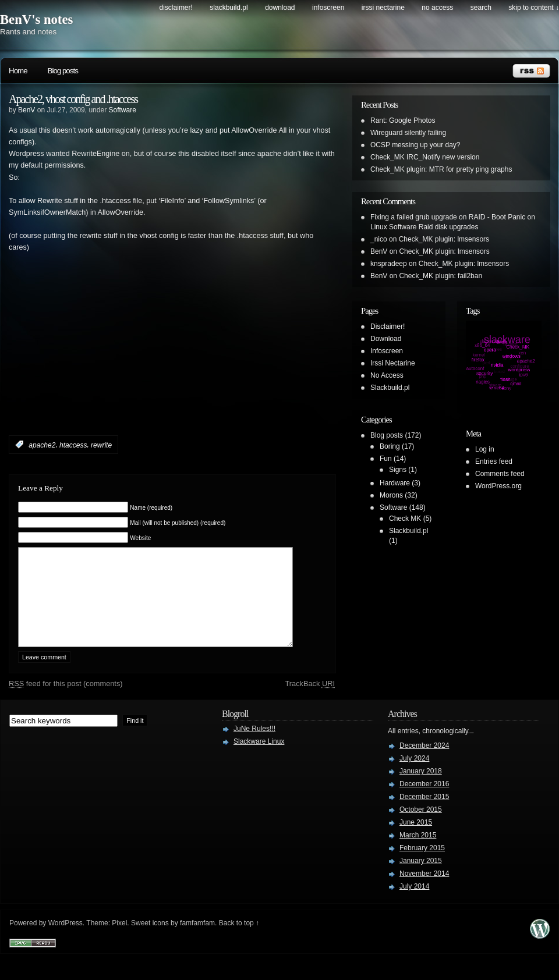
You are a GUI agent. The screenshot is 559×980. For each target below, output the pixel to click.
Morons (391, 495)
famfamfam (197, 940)
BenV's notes (36, 19)
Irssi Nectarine (383, 8)
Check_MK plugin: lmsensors (444, 239)
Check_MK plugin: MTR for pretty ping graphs (441, 169)
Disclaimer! (176, 8)
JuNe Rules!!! (254, 746)
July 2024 (414, 776)
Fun (386, 459)
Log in (485, 449)
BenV (26, 110)
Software (122, 110)
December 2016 (424, 801)
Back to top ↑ (239, 940)
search (481, 8)
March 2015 (418, 853)
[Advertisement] (145, 361)
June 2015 (416, 840)
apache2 (42, 445)
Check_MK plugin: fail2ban (441, 276)
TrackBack (310, 701)
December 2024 (424, 763)
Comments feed (500, 474)
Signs (398, 470)
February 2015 (422, 865)
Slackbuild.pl (229, 8)
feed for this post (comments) (66, 701)
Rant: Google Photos (403, 120)
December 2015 (424, 814)
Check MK (405, 519)
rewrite (101, 445)
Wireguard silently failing (408, 133)
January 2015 (421, 878)
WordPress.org (498, 486)
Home (18, 71)
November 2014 (424, 891)
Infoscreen (328, 8)
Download (280, 8)
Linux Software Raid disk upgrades (424, 227)
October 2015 (421, 827)
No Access (437, 8)
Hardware (395, 483)
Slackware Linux (259, 759)
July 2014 (414, 904)
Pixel (119, 940)
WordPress (66, 940)
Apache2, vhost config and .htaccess (73, 99)
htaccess (73, 445)
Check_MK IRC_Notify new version (425, 157)
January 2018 (421, 789)
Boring (390, 446)
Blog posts (63, 71)
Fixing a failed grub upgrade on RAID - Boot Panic (448, 217)
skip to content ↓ (534, 8)
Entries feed (494, 461)
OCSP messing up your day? (415, 145)
